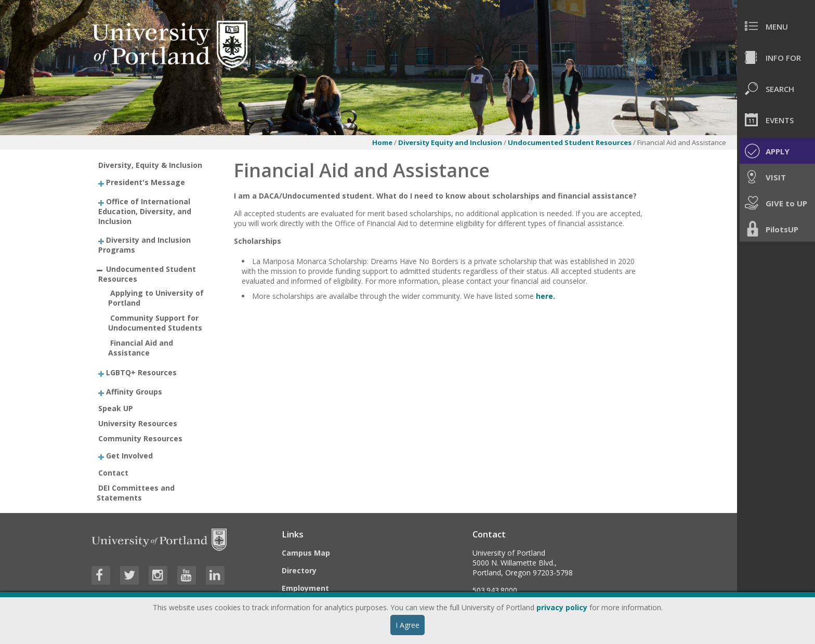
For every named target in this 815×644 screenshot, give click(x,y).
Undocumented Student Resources (570, 142)
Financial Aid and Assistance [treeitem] (141, 348)
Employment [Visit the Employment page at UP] (305, 588)
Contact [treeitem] (113, 473)
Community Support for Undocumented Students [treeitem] (155, 323)
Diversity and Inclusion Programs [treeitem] (144, 245)
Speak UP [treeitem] (116, 408)
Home (382, 142)
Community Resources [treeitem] (140, 438)
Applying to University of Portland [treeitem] (156, 298)
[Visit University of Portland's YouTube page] (187, 575)
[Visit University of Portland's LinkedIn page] (215, 575)
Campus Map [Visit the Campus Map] (306, 553)
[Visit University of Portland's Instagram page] (158, 575)
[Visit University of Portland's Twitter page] (129, 575)
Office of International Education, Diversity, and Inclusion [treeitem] (145, 211)
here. (545, 296)
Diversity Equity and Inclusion (450, 142)
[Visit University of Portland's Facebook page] (101, 575)
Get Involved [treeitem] (129, 456)
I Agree (407, 625)
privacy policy (562, 607)
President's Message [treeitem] (146, 182)
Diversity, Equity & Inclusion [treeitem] (150, 165)
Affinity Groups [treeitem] (134, 391)
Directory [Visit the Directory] (299, 570)
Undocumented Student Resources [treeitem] (147, 273)
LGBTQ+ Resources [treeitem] (141, 372)
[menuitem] (776, 26)
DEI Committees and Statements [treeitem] (136, 493)
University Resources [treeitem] (138, 423)
